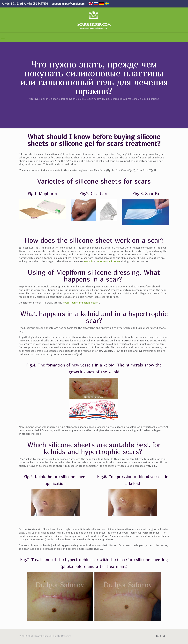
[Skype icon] (157, 636)
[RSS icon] (164, 636)
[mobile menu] (3, 37)
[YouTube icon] (161, 636)
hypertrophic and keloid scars (81, 303)
